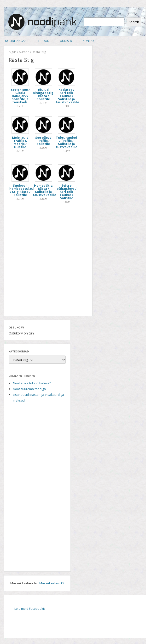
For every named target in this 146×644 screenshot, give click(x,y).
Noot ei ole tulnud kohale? (32, 383)
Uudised (66, 41)
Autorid (24, 52)
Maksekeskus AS (52, 583)
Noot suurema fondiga (29, 389)
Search (134, 22)
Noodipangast (16, 41)
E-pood (44, 41)
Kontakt (89, 41)
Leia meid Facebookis (30, 609)
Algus (13, 52)
